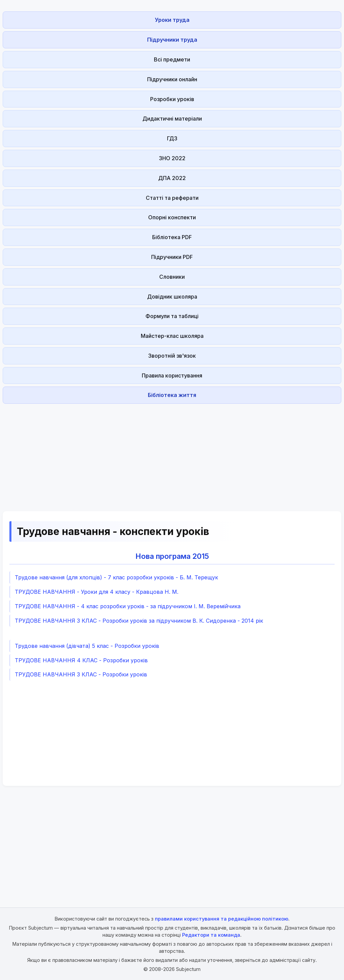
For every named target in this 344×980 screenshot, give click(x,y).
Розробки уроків (172, 99)
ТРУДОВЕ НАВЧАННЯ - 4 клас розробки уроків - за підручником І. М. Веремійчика (128, 606)
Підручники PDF (172, 257)
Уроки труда (172, 20)
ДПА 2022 (172, 178)
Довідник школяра (172, 297)
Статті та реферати (172, 198)
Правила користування (172, 375)
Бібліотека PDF (172, 237)
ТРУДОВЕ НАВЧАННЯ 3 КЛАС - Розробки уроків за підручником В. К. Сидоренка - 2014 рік (139, 621)
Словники (172, 277)
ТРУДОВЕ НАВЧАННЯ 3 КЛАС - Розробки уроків (81, 674)
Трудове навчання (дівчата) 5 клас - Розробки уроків (87, 646)
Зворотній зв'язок (172, 356)
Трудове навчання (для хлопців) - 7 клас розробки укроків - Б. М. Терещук (116, 577)
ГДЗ (172, 138)
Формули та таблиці (172, 316)
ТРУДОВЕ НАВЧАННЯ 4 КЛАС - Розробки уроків (81, 660)
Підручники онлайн (172, 79)
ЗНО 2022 (172, 158)
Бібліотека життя (172, 395)
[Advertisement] (172, 453)
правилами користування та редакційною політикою (222, 919)
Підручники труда (172, 40)
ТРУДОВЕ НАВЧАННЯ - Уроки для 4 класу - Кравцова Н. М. (97, 592)
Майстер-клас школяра (172, 336)
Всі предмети (172, 59)
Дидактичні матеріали (172, 119)
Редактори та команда (211, 935)
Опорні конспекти (172, 217)
